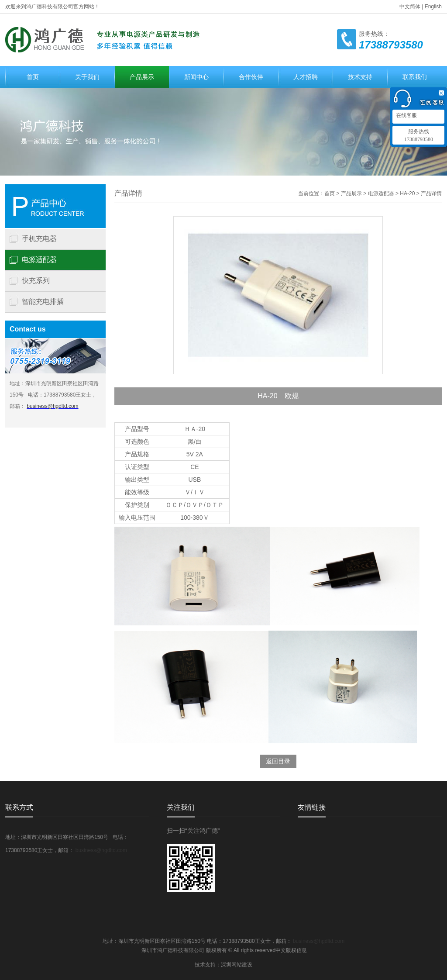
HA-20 (407, 193)
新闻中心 (196, 77)
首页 (33, 77)
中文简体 (410, 7)
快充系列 (36, 281)
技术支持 (360, 77)
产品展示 (142, 77)
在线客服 (406, 115)
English (433, 7)
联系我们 (415, 77)
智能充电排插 (43, 302)
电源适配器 (39, 260)
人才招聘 (306, 77)
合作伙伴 (251, 77)
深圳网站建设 (237, 965)
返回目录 (278, 761)
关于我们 (87, 77)
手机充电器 (39, 239)
